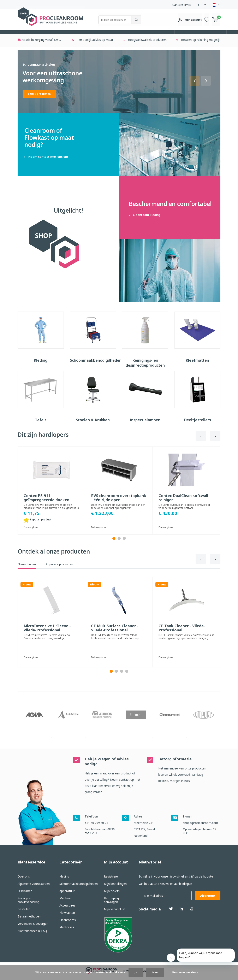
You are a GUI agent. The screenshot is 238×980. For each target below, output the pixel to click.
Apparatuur (113, 36)
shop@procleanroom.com (200, 823)
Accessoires (161, 36)
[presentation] (201, 443)
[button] (195, 88)
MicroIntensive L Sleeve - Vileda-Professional (47, 636)
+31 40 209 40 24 (96, 823)
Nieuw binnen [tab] (27, 572)
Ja (136, 972)
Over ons (24, 877)
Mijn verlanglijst (114, 910)
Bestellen (24, 910)
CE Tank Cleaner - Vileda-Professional (182, 636)
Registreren (112, 877)
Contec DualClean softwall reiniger (183, 505)
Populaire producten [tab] (59, 572)
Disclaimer (25, 891)
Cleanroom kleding (170, 215)
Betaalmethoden (29, 917)
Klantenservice (182, 5)
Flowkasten (187, 36)
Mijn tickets (112, 891)
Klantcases (67, 928)
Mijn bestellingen (115, 884)
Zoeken (136, 20)
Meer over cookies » (185, 972)
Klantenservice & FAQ (32, 931)
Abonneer (208, 896)
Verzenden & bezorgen (33, 924)
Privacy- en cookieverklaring (28, 900)
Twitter (171, 908)
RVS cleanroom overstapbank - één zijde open (119, 505)
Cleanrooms (213, 36)
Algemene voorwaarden (34, 884)
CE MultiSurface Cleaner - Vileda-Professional (115, 636)
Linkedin (181, 908)
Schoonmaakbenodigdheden (75, 36)
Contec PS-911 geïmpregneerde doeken (46, 505)
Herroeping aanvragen (111, 900)
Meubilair (137, 36)
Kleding (39, 36)
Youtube (192, 908)
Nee (155, 972)
